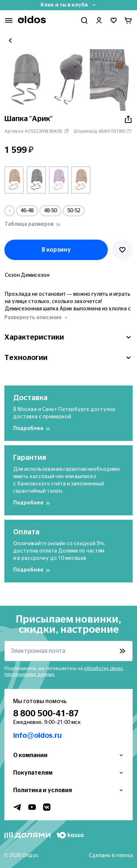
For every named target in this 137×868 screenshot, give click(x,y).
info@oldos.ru (37, 736)
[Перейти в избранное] (114, 20)
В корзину (56, 250)
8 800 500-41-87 (46, 714)
